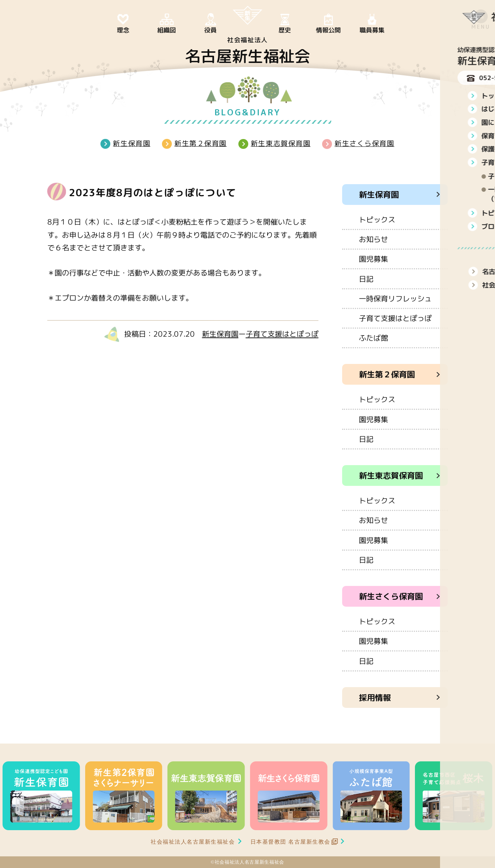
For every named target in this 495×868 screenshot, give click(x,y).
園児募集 (373, 259)
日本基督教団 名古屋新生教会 (290, 842)
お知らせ (373, 239)
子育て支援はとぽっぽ (282, 334)
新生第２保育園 (201, 143)
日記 (366, 278)
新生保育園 (132, 143)
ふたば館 (373, 338)
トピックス (377, 219)
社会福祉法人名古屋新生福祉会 (193, 842)
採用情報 (375, 697)
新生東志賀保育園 (281, 143)
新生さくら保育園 (364, 143)
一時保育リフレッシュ (395, 298)
